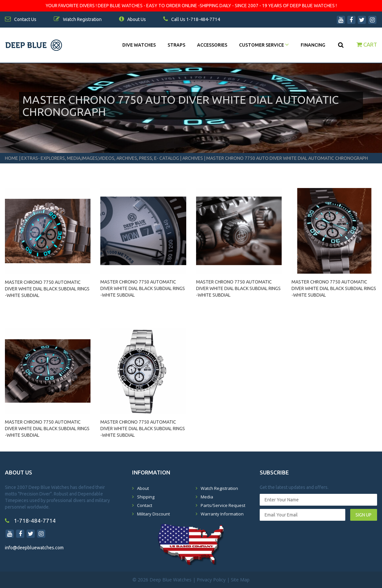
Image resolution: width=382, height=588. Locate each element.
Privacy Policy (211, 580)
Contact (145, 505)
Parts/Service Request (223, 505)
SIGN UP (363, 515)
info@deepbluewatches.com (34, 548)
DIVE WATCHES (139, 45)
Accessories (212, 45)
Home (11, 158)
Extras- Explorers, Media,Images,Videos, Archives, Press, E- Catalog (101, 158)
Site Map (240, 580)
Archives (193, 158)
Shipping (146, 497)
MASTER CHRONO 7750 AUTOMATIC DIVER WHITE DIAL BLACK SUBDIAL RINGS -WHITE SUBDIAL (47, 286)
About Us (132, 19)
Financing (313, 45)
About (143, 488)
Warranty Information (222, 514)
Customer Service (264, 45)
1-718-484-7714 (30, 521)
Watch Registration (219, 488)
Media (207, 497)
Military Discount (153, 514)
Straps (176, 45)
